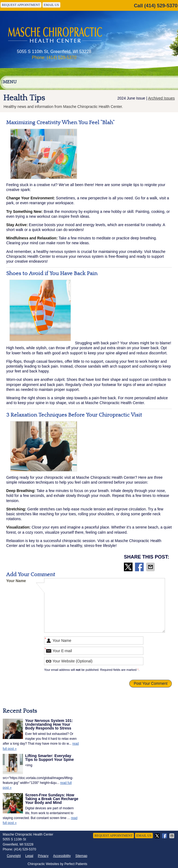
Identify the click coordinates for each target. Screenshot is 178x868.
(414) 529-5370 (161, 6)
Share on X (129, 567)
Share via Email (151, 567)
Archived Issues (161, 98)
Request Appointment (21, 5)
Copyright (14, 856)
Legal (29, 856)
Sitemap (81, 856)
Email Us (51, 5)
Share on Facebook (140, 567)
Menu (9, 82)
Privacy (43, 856)
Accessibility (62, 856)
